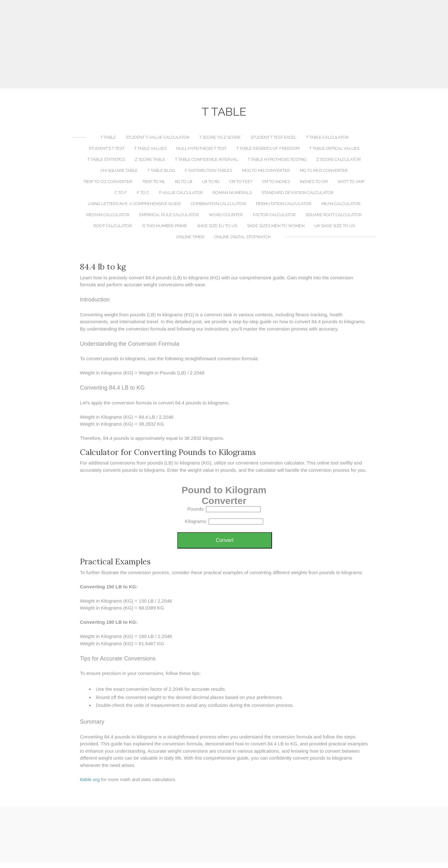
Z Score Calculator (339, 159)
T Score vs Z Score (220, 137)
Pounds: (196, 509)
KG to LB (184, 182)
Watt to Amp (351, 182)
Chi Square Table (119, 170)
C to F (121, 193)
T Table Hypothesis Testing (277, 159)
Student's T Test (106, 148)
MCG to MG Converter (266, 170)
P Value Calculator (181, 193)
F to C (143, 193)
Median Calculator (108, 215)
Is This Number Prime (164, 226)
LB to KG (211, 182)
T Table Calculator (327, 137)
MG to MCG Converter (324, 170)
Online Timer (190, 237)
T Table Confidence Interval (206, 159)
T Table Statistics (106, 159)
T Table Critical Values (334, 148)
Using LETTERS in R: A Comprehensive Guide (134, 204)
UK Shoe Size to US (335, 226)
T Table (108, 137)
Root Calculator (113, 226)
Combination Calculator (218, 204)
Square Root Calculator (334, 215)
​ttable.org (90, 779)
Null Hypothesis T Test (201, 148)
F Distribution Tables (209, 170)
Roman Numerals (232, 193)
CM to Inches (276, 182)
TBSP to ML (154, 182)
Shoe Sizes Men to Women (276, 226)
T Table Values (150, 148)
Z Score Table (150, 159)
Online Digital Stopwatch (242, 237)
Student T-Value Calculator (158, 137)
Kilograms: (196, 521)
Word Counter (226, 215)
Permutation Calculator (284, 204)
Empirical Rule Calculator (169, 215)
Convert (225, 540)
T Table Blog (161, 170)
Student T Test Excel (273, 137)
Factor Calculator (274, 215)
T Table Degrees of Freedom (268, 148)
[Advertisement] (224, 44)
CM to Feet (241, 182)
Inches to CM (314, 182)
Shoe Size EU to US (217, 226)
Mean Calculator (341, 204)
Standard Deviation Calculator (298, 193)
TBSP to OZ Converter (108, 182)
